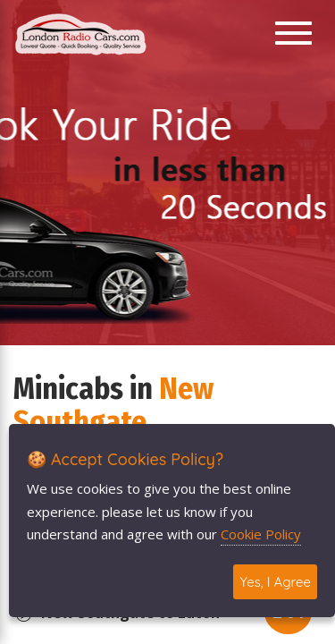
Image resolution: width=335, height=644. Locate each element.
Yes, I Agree (275, 582)
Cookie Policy (261, 534)
